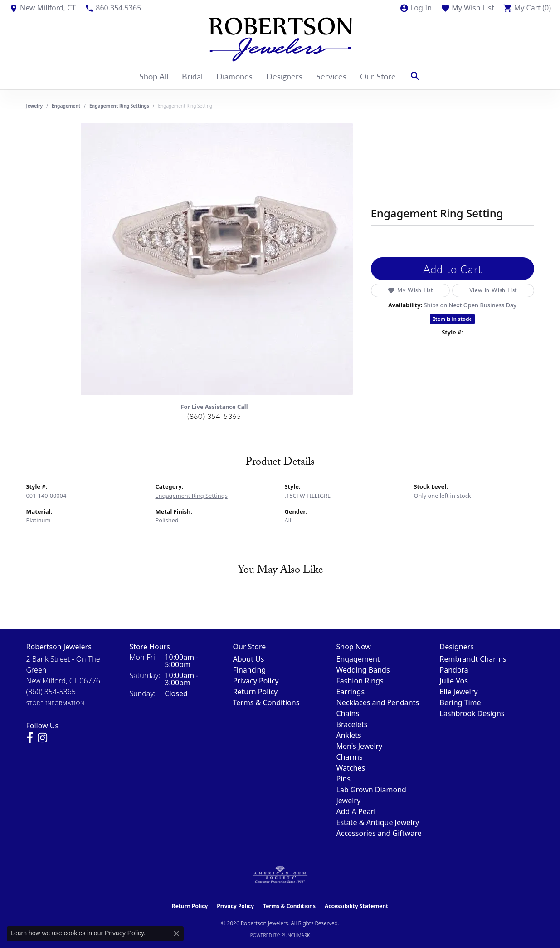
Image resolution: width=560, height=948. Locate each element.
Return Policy (256, 692)
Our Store (378, 76)
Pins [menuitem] (343, 779)
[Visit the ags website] (280, 875)
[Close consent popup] (176, 933)
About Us (249, 659)
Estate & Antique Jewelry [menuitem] (378, 822)
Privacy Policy (256, 681)
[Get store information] (56, 703)
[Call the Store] (51, 692)
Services (331, 76)
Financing (250, 670)
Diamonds (234, 76)
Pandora (454, 670)
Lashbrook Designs (472, 713)
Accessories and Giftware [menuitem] (379, 833)
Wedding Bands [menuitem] (363, 670)
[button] (416, 8)
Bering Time (460, 702)
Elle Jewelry (459, 692)
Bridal (192, 76)
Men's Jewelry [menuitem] (360, 746)
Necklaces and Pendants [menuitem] (378, 702)
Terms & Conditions (266, 702)
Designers (284, 76)
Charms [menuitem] (350, 757)
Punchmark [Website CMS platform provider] (296, 935)
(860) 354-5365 (214, 416)
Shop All (154, 76)
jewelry (35, 106)
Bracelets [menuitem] (352, 724)
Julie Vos (454, 681)
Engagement (66, 106)
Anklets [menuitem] (349, 735)
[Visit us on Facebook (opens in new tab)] (30, 738)
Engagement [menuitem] (358, 659)
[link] (42, 8)
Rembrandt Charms (473, 659)
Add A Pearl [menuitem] (356, 811)
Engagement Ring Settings (119, 106)
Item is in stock (453, 319)
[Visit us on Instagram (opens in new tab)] (42, 738)
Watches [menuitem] (351, 768)
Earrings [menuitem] (351, 692)
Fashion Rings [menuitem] (360, 681)
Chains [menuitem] (348, 713)
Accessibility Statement (356, 906)
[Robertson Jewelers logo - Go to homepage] (280, 39)
